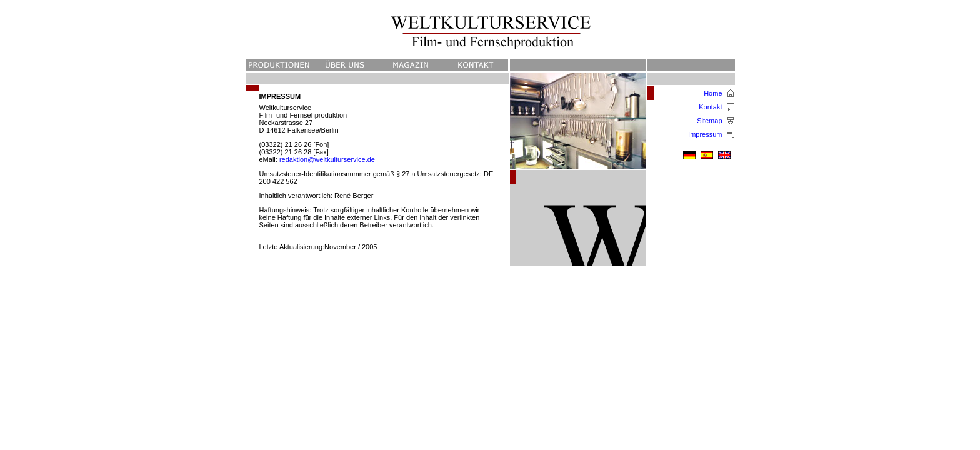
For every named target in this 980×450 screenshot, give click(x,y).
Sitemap (709, 121)
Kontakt (710, 107)
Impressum (705, 134)
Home (713, 93)
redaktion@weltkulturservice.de (327, 159)
